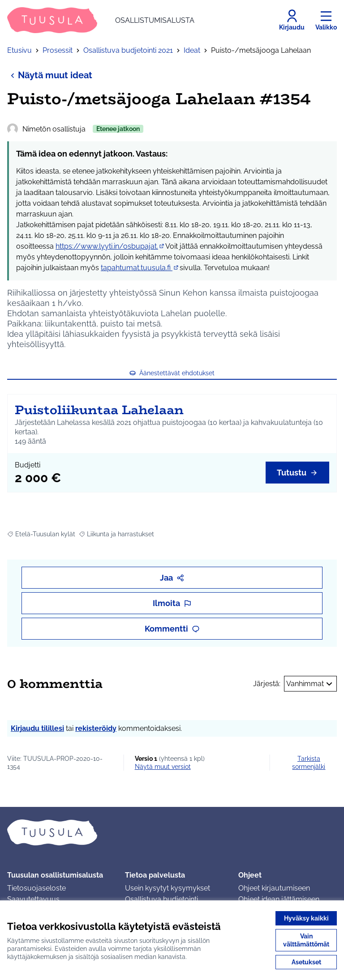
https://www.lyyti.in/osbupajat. (110, 246)
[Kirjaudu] (292, 20)
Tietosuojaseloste (37, 888)
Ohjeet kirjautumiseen (274, 888)
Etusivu (19, 50)
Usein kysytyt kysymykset (168, 888)
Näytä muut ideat (50, 75)
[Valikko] (326, 20)
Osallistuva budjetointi (161, 899)
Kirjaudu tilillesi (37, 728)
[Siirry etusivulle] (101, 20)
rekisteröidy (96, 728)
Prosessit (58, 50)
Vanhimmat (310, 684)
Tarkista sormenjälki (309, 763)
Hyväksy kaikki (306, 918)
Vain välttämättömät (306, 940)
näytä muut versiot (163, 767)
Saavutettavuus (33, 899)
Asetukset (306, 962)
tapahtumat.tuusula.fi (140, 268)
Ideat (192, 50)
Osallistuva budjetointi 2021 (128, 50)
